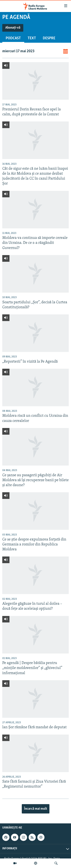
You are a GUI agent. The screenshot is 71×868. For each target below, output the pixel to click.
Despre (49, 38)
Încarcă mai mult (36, 809)
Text (32, 38)
